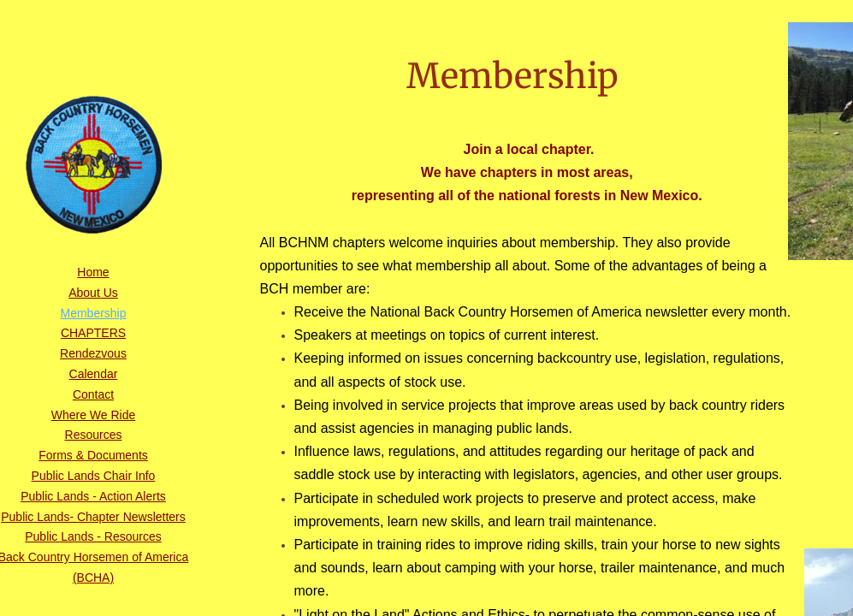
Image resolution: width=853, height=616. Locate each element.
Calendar (94, 374)
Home (93, 272)
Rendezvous (93, 353)
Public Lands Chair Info (94, 476)
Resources (94, 435)
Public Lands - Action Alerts (93, 496)
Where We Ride (94, 415)
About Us (93, 293)
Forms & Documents (93, 455)
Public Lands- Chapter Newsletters (93, 517)
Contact (93, 394)
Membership (93, 313)
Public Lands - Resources (93, 536)
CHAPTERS (93, 333)
